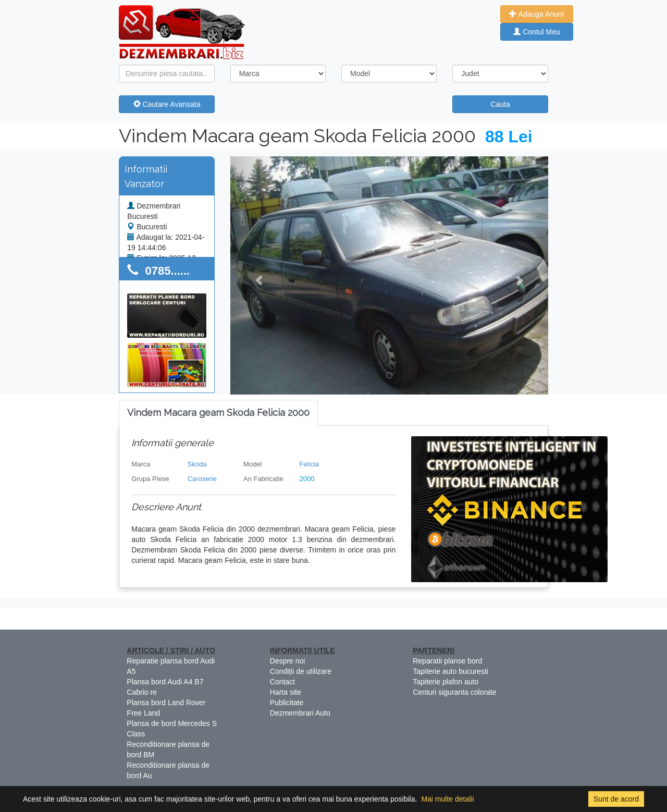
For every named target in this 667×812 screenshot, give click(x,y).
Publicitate (287, 703)
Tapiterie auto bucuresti (450, 671)
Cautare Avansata (167, 104)
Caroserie (202, 479)
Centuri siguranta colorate (454, 692)
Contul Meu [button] (536, 32)
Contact (282, 682)
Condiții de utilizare (301, 671)
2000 (307, 479)
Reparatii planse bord (447, 661)
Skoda (197, 464)
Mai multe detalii (447, 799)
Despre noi (288, 661)
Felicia (309, 464)
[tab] (218, 413)
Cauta (500, 104)
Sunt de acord (616, 799)
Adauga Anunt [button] (536, 14)
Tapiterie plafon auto (446, 682)
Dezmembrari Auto (300, 713)
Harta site (286, 692)
